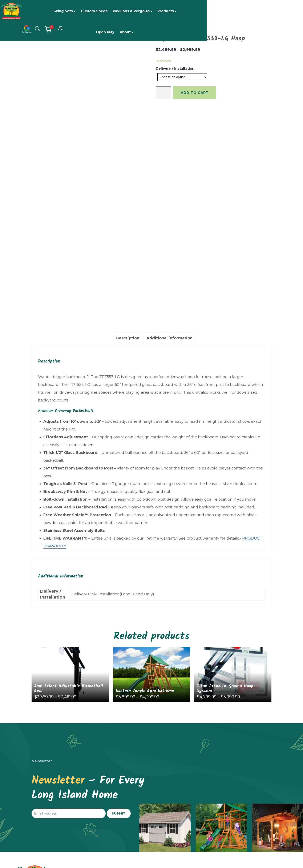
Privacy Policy (249, 844)
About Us (229, 735)
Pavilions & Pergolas (136, 11)
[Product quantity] (163, 93)
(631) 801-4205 (167, 760)
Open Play (196, 11)
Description (128, 193)
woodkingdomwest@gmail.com (247, 777)
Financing (229, 741)
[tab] (128, 193)
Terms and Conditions (275, 844)
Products (171, 11)
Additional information (169, 193)
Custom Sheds (99, 11)
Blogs (226, 755)
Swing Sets (68, 11)
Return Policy (227, 844)
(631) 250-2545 (100, 760)
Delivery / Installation (175, 69)
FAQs (226, 748)
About (216, 11)
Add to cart (195, 93)
